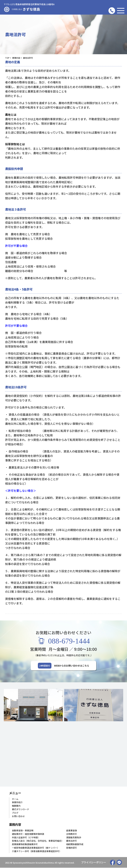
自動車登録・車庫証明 (23, 831)
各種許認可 (72, 848)
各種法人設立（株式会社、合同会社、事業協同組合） (38, 841)
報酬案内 (16, 806)
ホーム (15, 799)
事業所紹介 (17, 803)
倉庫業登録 (72, 831)
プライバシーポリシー (94, 863)
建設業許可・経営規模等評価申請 (28, 834)
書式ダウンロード (21, 810)
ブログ (15, 813)
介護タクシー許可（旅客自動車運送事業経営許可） (37, 852)
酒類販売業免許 (74, 838)
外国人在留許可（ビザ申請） (26, 838)
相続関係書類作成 (75, 845)
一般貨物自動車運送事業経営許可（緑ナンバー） (36, 848)
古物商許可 (72, 834)
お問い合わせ (18, 817)
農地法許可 (72, 841)
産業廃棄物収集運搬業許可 (25, 845)
